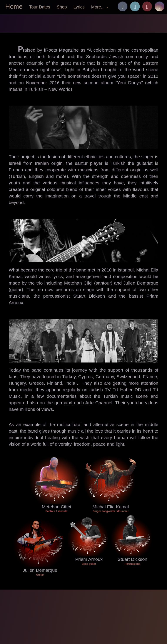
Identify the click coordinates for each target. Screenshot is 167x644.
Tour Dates (40, 7)
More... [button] (100, 7)
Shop (62, 7)
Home (14, 6)
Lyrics (79, 7)
